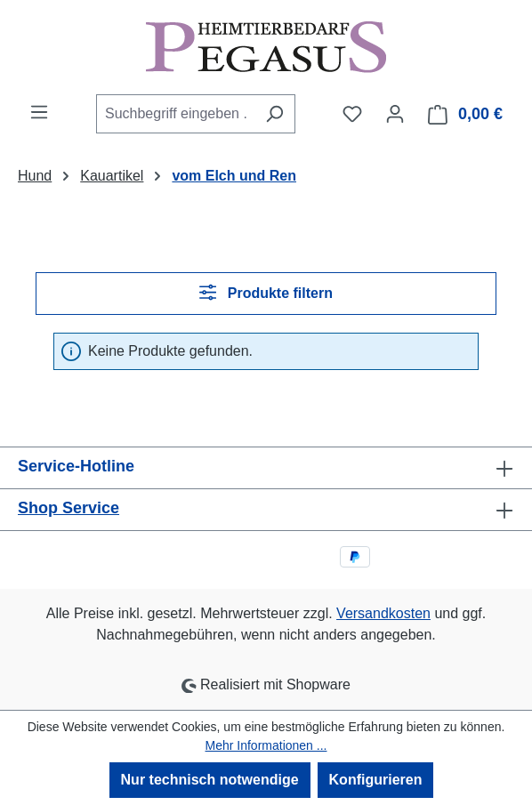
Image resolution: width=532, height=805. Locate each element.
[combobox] (175, 114)
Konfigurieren (376, 780)
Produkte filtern (266, 292)
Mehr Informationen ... (266, 745)
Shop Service (69, 508)
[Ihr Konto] (395, 114)
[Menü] (39, 112)
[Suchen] (274, 114)
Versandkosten (383, 613)
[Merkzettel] (352, 114)
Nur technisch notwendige (210, 780)
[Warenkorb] (466, 114)
